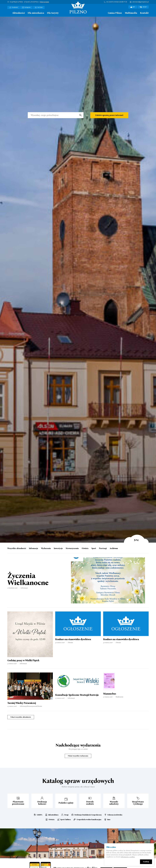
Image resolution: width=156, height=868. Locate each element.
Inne (109, 820)
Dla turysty (53, 13)
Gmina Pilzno (115, 13)
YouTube (40, 7)
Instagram (28, 7)
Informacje (34, 548)
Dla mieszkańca (36, 13)
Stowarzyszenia (72, 548)
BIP (133, 7)
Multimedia (131, 13)
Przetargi (103, 548)
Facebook (15, 7)
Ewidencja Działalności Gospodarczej (88, 815)
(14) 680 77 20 (123, 2)
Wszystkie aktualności (17, 548)
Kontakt (144, 13)
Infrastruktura (53, 815)
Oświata (85, 548)
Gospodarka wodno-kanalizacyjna (89, 820)
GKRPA (39, 815)
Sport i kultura (65, 820)
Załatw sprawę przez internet (109, 115)
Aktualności (19, 13)
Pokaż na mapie (44, 2)
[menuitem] (8, 13)
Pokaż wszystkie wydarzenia (78, 756)
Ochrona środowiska (115, 815)
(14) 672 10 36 (113, 2)
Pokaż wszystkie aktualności (21, 717)
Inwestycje (58, 548)
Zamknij (146, 862)
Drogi (66, 815)
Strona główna (8, 13)
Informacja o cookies (128, 857)
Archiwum (114, 548)
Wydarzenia (46, 548)
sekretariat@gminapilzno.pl (140, 2)
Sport (94, 548)
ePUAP (143, 7)
